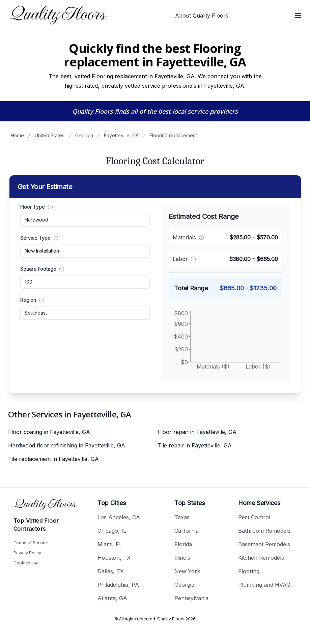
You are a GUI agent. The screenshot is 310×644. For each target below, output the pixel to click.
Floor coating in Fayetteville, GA (49, 432)
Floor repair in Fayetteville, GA (197, 432)
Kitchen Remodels (261, 558)
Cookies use (26, 563)
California (187, 531)
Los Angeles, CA (119, 517)
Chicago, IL (112, 531)
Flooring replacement (173, 135)
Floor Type (37, 207)
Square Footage (42, 269)
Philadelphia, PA (118, 585)
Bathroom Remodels (264, 531)
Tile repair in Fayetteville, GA (195, 445)
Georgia (84, 135)
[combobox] (85, 220)
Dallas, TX (111, 571)
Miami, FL (110, 544)
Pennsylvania (191, 598)
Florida (183, 544)
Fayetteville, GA (121, 135)
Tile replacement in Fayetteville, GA (53, 459)
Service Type (39, 238)
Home (17, 135)
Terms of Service (31, 543)
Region (32, 300)
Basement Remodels (264, 544)
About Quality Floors (202, 16)
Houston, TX (114, 558)
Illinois (182, 558)
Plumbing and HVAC (264, 585)
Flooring (249, 571)
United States (50, 135)
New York (187, 571)
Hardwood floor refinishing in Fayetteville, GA (67, 445)
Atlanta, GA (112, 598)
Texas (182, 517)
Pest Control (254, 517)
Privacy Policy (27, 553)
